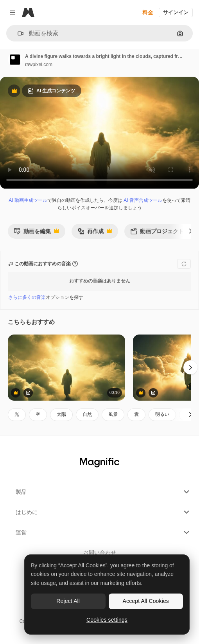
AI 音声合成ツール (143, 200)
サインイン (176, 12)
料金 (148, 13)
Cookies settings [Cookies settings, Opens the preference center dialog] (107, 620)
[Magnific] (28, 13)
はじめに (103, 512)
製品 (103, 492)
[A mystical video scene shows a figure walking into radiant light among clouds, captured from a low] (66, 368)
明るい (162, 414)
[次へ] (190, 231)
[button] (17, 33)
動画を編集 (36, 233)
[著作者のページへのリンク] (15, 59)
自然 (87, 414)
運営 (103, 532)
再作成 (95, 233)
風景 (113, 414)
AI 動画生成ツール (28, 200)
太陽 (61, 414)
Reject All (68, 601)
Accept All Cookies (146, 601)
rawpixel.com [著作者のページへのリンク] (39, 65)
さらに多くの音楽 (27, 297)
